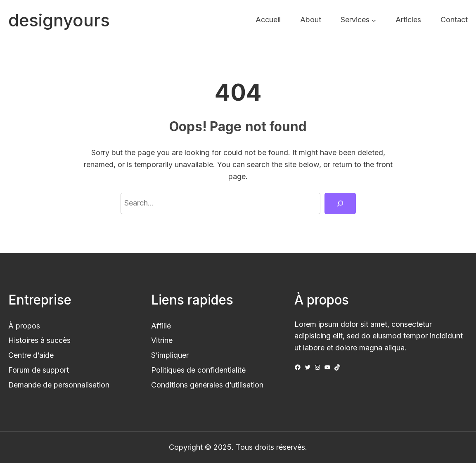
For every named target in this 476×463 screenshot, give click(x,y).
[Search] (340, 203)
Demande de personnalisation (59, 385)
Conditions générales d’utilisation (207, 385)
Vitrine (162, 340)
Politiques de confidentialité (198, 370)
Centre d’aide (31, 355)
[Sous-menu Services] (374, 20)
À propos (24, 326)
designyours (59, 20)
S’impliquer (170, 355)
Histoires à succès (39, 340)
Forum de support (39, 370)
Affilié (161, 326)
